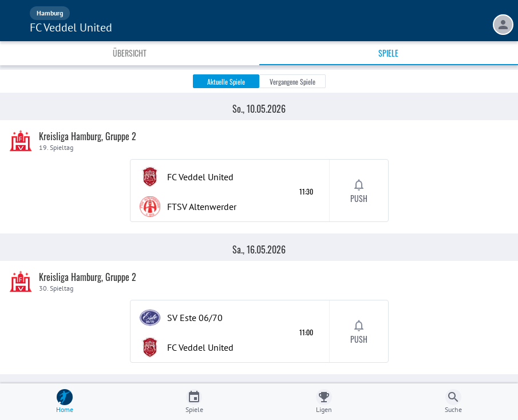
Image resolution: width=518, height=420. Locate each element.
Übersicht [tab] (130, 53)
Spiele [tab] (388, 53)
